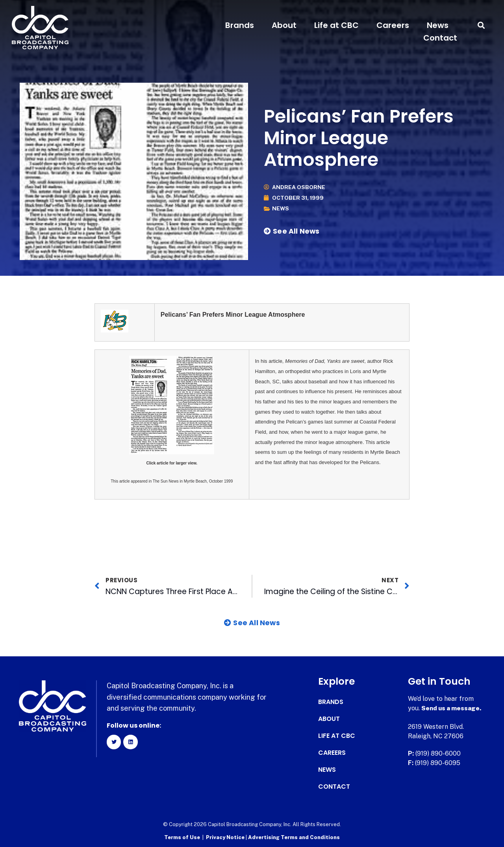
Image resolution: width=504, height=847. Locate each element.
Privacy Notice (226, 837)
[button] (481, 25)
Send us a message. (452, 708)
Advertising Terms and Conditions (294, 837)
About (284, 25)
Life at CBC (336, 25)
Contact (440, 38)
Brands (240, 25)
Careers (393, 25)
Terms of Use (182, 837)
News (438, 25)
